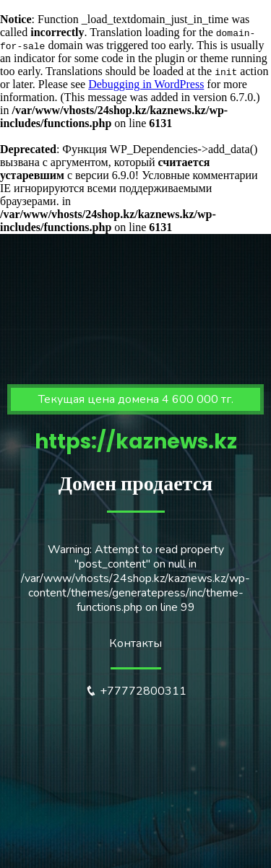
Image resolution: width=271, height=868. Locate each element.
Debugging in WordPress (146, 84)
